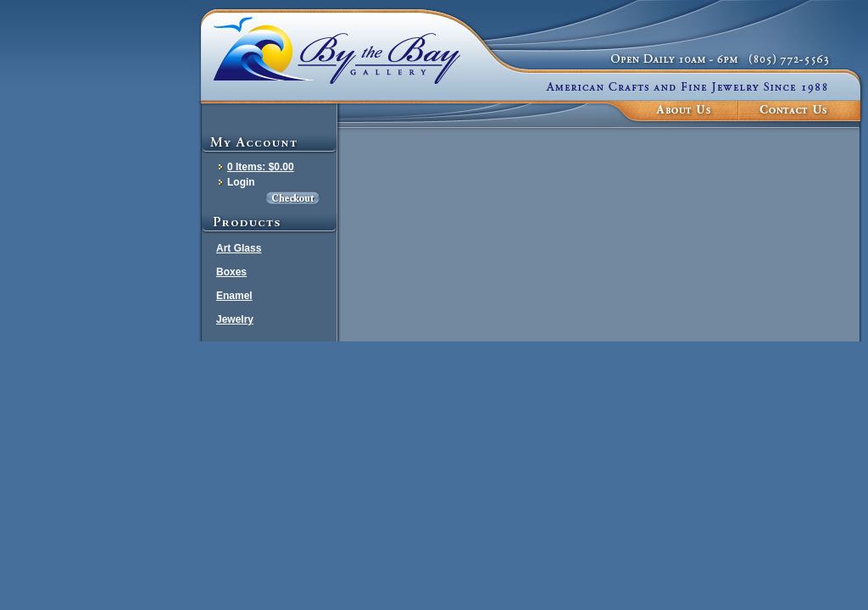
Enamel (234, 296)
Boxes (231, 272)
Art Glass (239, 248)
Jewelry (235, 319)
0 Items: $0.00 (261, 167)
